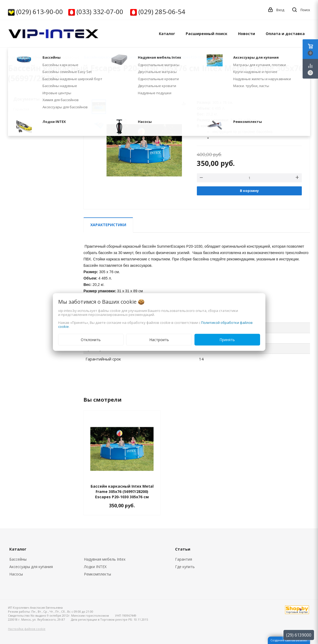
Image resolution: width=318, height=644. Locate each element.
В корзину (249, 191)
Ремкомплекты (97, 574)
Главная (14, 57)
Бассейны (18, 559)
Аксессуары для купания (31, 567)
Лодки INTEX (95, 567)
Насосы (16, 574)
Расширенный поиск (207, 34)
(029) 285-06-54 (162, 12)
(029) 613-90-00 (40, 12)
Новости (247, 34)
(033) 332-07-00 (100, 12)
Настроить (159, 340)
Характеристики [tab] (108, 225)
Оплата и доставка (285, 34)
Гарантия (21, 109)
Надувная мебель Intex (105, 559)
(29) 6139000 (299, 635)
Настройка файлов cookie (27, 629)
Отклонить (91, 340)
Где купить (23, 124)
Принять (227, 340)
